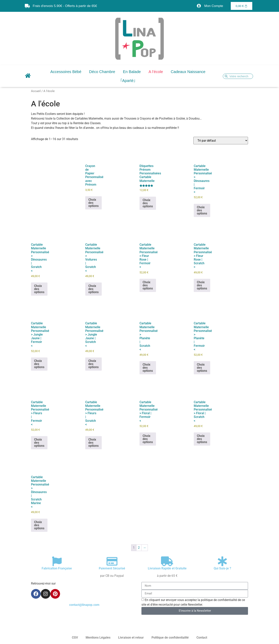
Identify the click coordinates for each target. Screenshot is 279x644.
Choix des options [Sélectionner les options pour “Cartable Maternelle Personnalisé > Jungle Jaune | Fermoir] (39, 364)
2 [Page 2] (139, 548)
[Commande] (221, 141)
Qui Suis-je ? (222, 568)
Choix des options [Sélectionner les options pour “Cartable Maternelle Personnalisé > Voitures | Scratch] (93, 289)
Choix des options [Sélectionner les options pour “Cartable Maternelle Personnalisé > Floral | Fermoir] (148, 439)
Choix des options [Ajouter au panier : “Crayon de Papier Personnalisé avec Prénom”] (93, 203)
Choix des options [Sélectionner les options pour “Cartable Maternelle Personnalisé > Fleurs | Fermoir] (39, 443)
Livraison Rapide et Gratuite (167, 568)
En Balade (132, 72)
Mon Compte (214, 6)
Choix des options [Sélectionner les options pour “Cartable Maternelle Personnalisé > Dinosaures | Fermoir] (202, 210)
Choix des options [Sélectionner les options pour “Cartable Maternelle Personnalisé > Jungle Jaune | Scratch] (93, 364)
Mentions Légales (98, 638)
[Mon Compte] (199, 6)
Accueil (36, 91)
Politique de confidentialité (170, 638)
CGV (75, 638)
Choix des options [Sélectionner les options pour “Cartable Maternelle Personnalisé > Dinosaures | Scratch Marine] (39, 525)
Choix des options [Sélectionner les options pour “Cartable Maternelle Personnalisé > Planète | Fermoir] (202, 368)
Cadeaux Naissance (188, 72)
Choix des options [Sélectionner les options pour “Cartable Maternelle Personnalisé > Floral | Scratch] (202, 439)
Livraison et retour (131, 638)
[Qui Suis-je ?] (222, 561)
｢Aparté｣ (128, 81)
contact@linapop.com (84, 605)
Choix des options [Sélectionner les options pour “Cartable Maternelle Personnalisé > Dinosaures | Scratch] (39, 289)
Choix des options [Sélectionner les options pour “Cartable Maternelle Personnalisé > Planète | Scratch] (148, 368)
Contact (202, 638)
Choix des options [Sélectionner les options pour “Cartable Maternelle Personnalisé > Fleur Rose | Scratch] (202, 285)
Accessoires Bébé (66, 72)
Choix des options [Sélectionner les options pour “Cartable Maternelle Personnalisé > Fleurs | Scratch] (93, 443)
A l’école (156, 72)
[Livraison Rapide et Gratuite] (167, 561)
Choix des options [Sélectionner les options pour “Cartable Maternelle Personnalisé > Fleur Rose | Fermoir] (148, 285)
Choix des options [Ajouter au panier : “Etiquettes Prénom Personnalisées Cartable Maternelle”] (148, 203)
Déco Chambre (102, 72)
